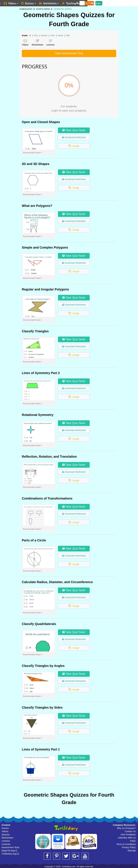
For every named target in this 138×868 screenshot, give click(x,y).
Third (53, 36)
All (30, 36)
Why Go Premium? (126, 828)
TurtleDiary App (10, 854)
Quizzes (6, 835)
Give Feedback (128, 835)
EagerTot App (9, 851)
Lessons (6, 841)
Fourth (61, 36)
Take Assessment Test (69, 53)
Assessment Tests (11, 847)
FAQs (133, 841)
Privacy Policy (129, 847)
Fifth (68, 36)
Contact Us (130, 831)
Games (5, 828)
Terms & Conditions (126, 844)
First (36, 36)
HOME (22, 9)
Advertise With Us (127, 838)
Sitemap (132, 851)
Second (44, 36)
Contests (6, 844)
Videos (5, 831)
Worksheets (7, 838)
